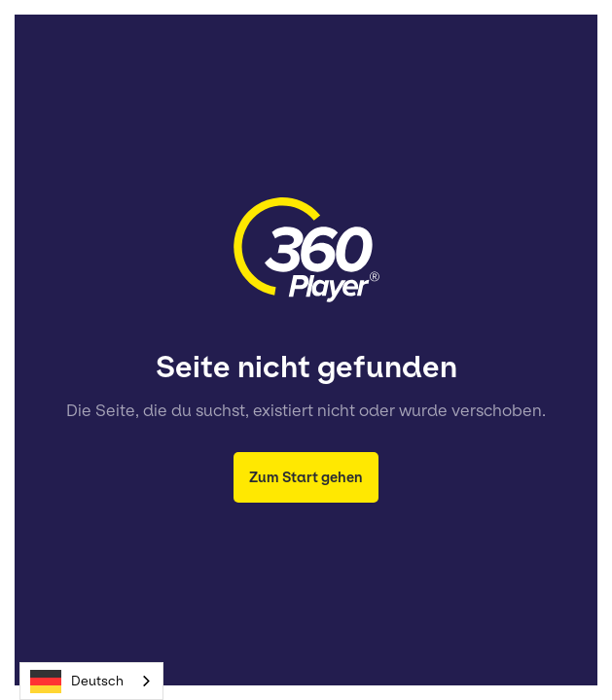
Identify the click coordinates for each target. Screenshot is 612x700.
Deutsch (77, 682)
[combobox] (91, 681)
